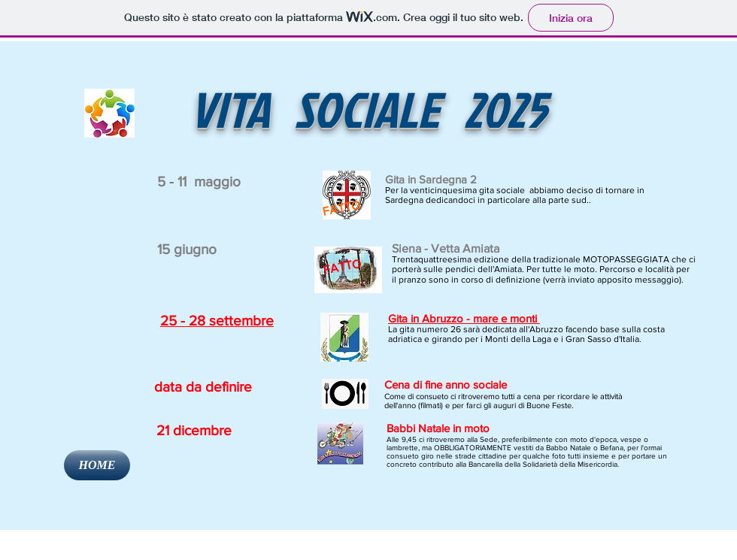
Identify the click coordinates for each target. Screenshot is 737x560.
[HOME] (97, 465)
